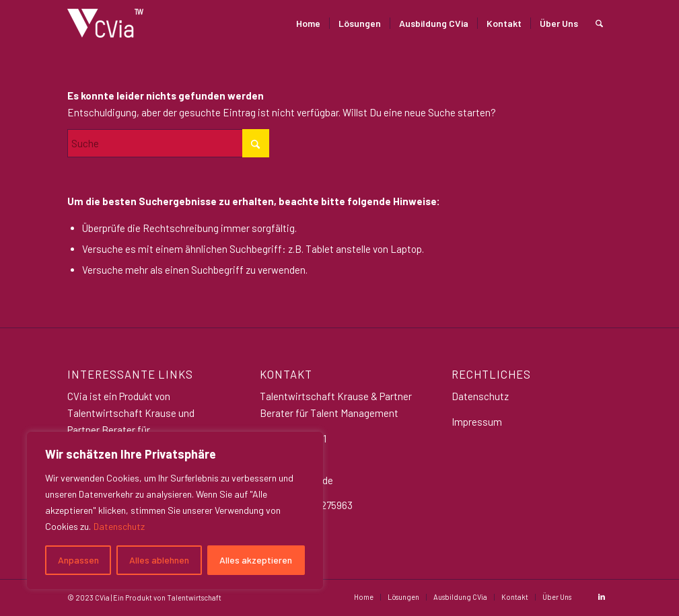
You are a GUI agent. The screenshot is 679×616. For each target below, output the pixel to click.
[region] (175, 510)
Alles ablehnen (159, 560)
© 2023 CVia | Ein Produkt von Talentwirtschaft (144, 598)
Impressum (477, 422)
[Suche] (599, 23)
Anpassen (78, 560)
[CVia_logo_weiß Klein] (105, 23)
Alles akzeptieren (256, 560)
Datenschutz (119, 526)
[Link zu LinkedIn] (602, 596)
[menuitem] (308, 23)
